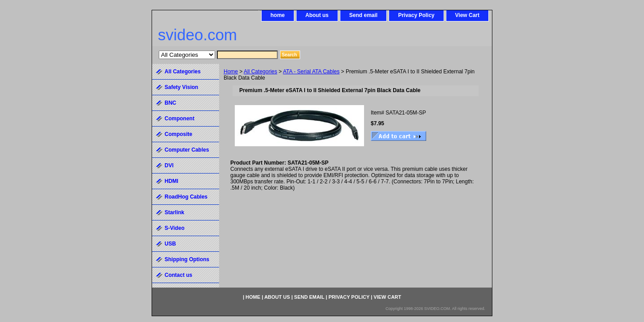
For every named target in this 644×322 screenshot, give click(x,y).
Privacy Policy (416, 15)
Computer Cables (187, 150)
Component (180, 119)
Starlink (174, 212)
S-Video (174, 228)
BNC (170, 103)
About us (317, 15)
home (278, 15)
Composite (178, 134)
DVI (169, 165)
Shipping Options (187, 259)
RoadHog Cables (186, 197)
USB (170, 244)
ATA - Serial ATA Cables (311, 72)
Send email (363, 15)
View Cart (467, 15)
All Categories (261, 72)
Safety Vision (181, 87)
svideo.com (197, 35)
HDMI (172, 181)
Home (231, 72)
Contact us (178, 275)
